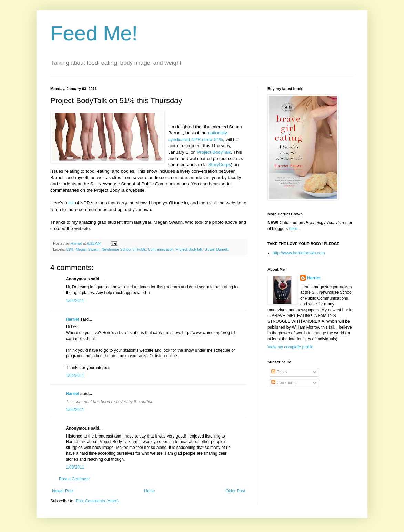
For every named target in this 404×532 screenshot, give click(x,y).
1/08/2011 (75, 467)
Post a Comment (74, 479)
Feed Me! (94, 33)
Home (150, 491)
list (71, 203)
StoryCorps (220, 165)
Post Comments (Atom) (97, 501)
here (293, 229)
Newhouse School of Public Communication (137, 249)
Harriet (73, 319)
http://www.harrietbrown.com (299, 253)
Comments (284, 383)
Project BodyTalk (214, 152)
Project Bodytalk (189, 249)
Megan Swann (87, 249)
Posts (279, 372)
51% (70, 249)
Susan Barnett (216, 249)
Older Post (235, 491)
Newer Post (63, 491)
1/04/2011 (75, 301)
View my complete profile (290, 347)
